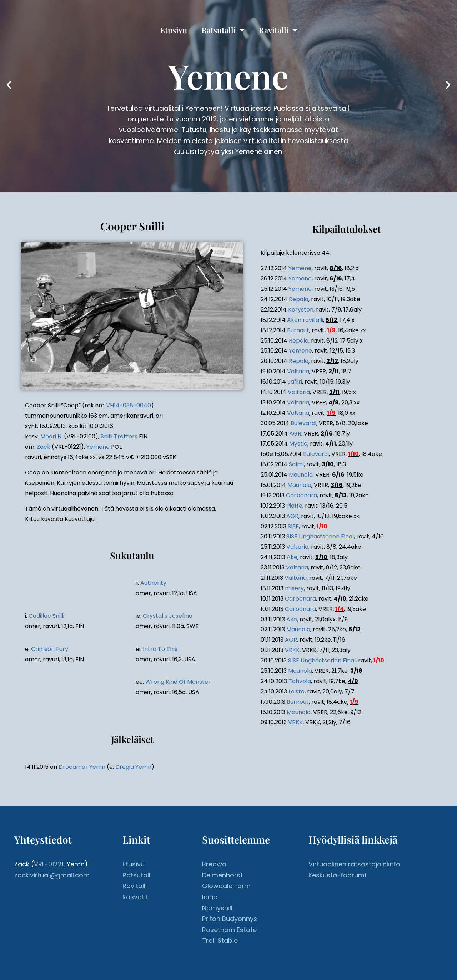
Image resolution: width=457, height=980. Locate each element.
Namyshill (217, 908)
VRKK (292, 650)
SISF (293, 526)
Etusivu (174, 30)
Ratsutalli (223, 30)
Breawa (214, 864)
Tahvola (300, 681)
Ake (292, 557)
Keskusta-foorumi (337, 875)
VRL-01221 (49, 864)
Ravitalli (278, 30)
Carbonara (302, 495)
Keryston (301, 310)
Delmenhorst (222, 875)
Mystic (298, 444)
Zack (44, 447)
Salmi (296, 464)
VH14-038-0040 (129, 405)
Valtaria (298, 371)
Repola (299, 299)
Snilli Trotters (119, 436)
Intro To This (160, 649)
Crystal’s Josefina (168, 616)
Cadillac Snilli (46, 616)
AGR (295, 434)
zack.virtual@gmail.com (52, 875)
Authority (153, 583)
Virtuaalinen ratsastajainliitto (354, 864)
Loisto (297, 692)
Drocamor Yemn (82, 767)
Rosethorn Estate (229, 930)
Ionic (210, 897)
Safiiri (295, 382)
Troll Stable (220, 941)
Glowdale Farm (226, 886)
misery (294, 588)
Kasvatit (135, 897)
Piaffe (294, 506)
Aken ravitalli (305, 320)
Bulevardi (303, 423)
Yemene (98, 447)
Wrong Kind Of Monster (178, 682)
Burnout (298, 330)
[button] (9, 85)
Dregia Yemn (133, 767)
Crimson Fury (50, 649)
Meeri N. (51, 436)
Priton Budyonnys (230, 919)
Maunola (301, 475)
